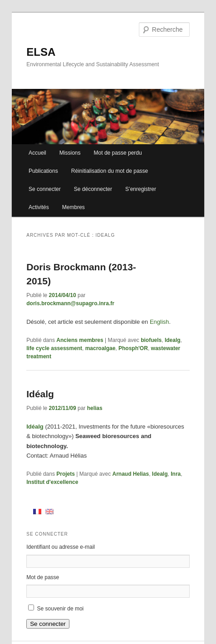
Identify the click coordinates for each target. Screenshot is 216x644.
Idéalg (40, 394)
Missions (70, 153)
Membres (74, 207)
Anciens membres (80, 340)
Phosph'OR (133, 348)
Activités (39, 207)
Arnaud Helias (130, 474)
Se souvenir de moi (61, 609)
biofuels (151, 340)
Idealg (173, 340)
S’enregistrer (141, 189)
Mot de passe (43, 577)
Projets (66, 474)
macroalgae (101, 348)
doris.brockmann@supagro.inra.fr (70, 303)
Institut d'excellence (52, 482)
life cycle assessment (54, 348)
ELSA (41, 52)
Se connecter (45, 189)
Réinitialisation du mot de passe (110, 171)
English (160, 322)
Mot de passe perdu (118, 153)
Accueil (37, 153)
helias (95, 408)
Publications (43, 171)
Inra (176, 474)
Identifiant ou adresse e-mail (61, 547)
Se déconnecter (93, 189)
